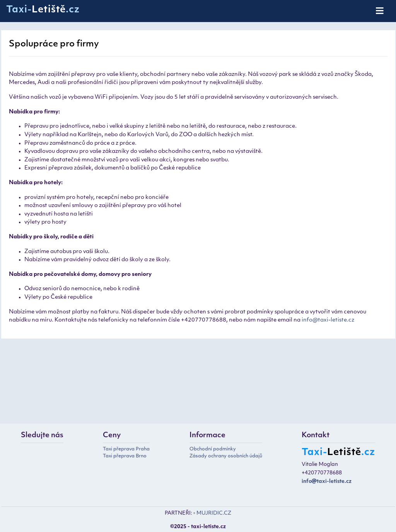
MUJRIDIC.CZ (214, 513)
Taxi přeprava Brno (125, 456)
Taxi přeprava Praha (126, 449)
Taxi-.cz (43, 10)
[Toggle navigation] (380, 11)
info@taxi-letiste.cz (328, 320)
